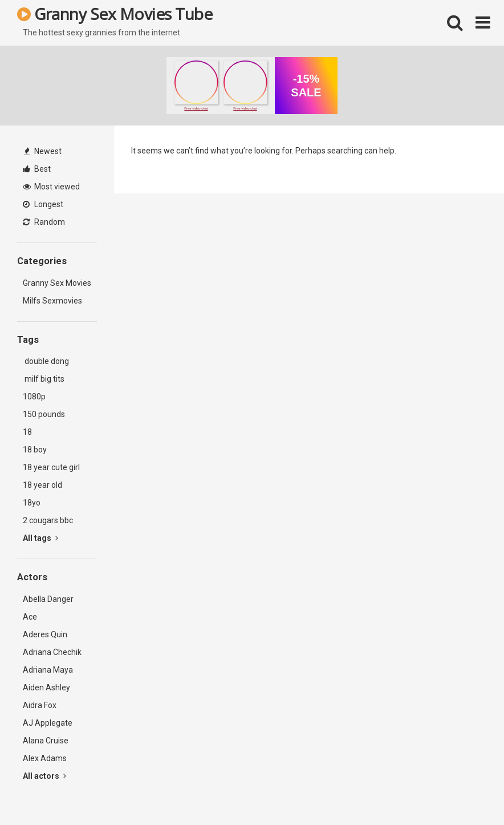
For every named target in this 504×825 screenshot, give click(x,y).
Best (37, 169)
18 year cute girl (51, 467)
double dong (46, 361)
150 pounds (44, 414)
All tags (40, 538)
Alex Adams (45, 758)
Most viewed (51, 187)
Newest (43, 151)
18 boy (35, 450)
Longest (43, 204)
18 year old (42, 485)
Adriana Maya (48, 670)
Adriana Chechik (52, 652)
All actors (44, 776)
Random (44, 222)
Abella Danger (48, 599)
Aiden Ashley (46, 687)
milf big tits (44, 379)
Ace (30, 617)
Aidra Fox (40, 705)
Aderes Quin (45, 634)
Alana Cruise (46, 741)
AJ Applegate (48, 723)
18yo (32, 503)
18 (27, 432)
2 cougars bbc (48, 520)
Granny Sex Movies (57, 283)
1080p (34, 397)
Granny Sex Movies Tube (115, 14)
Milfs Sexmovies (52, 301)
